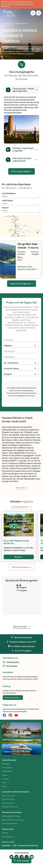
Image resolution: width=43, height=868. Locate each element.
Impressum (6, 845)
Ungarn (5, 775)
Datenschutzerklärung (28, 845)
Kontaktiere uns (8, 837)
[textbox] (21, 196)
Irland (18, 23)
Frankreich (6, 764)
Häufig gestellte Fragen (11, 816)
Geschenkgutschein (10, 823)
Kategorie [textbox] (20, 374)
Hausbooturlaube (8, 23)
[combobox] (21, 196)
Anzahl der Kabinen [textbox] (20, 368)
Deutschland (7, 767)
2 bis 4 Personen (8, 796)
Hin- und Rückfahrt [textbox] (20, 363)
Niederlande (7, 771)
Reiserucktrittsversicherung (13, 820)
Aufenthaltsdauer (9, 193)
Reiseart (5, 208)
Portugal (5, 779)
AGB (15, 845)
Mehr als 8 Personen (10, 807)
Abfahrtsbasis (7, 200)
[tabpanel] (21, 129)
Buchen (19, 557)
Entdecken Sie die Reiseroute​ (28, 268)
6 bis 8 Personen (8, 803)
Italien (4, 782)
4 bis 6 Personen (8, 799)
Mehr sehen (21, 488)
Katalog (5, 833)
